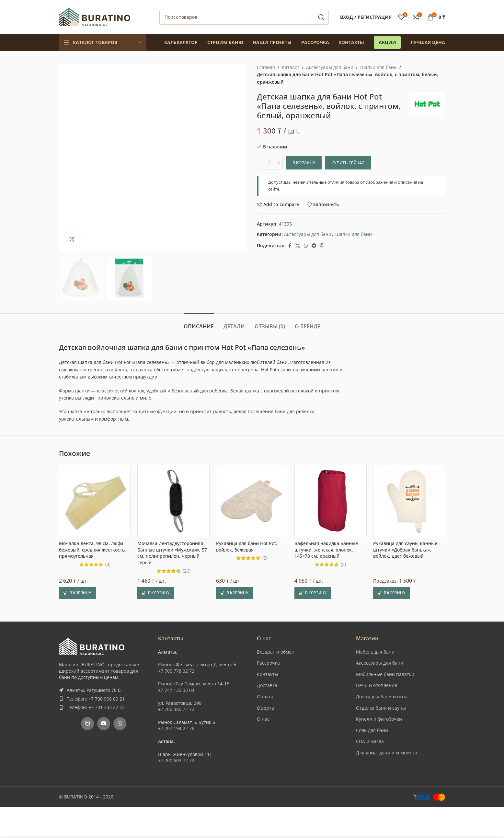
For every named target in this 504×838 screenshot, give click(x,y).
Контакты (268, 674)
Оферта (265, 708)
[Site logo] (95, 16)
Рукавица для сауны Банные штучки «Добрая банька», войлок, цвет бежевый (405, 550)
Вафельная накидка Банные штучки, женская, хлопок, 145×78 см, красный (326, 550)
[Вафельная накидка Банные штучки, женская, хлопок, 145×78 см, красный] (330, 501)
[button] (77, 593)
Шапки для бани (378, 67)
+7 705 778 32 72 (176, 671)
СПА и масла (370, 741)
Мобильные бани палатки (385, 674)
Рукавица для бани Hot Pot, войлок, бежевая (247, 547)
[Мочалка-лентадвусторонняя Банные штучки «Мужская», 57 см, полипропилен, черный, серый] (173, 501)
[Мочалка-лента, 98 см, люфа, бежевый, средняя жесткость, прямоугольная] (95, 501)
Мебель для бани (375, 652)
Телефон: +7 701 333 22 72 (96, 707)
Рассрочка (268, 663)
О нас (263, 719)
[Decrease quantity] (261, 163)
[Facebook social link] (290, 246)
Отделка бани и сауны (381, 708)
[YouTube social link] (104, 724)
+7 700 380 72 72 (176, 709)
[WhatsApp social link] (306, 246)
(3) (108, 564)
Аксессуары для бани (330, 67)
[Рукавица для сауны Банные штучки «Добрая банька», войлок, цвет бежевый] (409, 501)
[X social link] (298, 246)
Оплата (265, 697)
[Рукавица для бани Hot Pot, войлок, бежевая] (252, 501)
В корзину (304, 163)
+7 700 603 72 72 (176, 760)
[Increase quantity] (279, 163)
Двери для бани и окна (382, 697)
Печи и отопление (377, 685)
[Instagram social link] (87, 724)
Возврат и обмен (276, 652)
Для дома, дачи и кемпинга (387, 753)
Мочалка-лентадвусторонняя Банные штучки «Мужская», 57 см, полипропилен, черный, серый (172, 553)
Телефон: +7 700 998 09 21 (96, 699)
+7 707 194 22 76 (176, 728)
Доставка (267, 685)
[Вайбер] (322, 246)
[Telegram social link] (314, 246)
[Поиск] (244, 17)
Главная (266, 67)
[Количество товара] (270, 163)
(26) (187, 571)
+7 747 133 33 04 (176, 690)
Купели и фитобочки (379, 719)
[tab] (199, 323)
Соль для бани (372, 730)
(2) (343, 564)
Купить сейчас (348, 163)
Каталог (291, 67)
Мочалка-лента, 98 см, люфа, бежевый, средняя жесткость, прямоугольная (92, 550)
